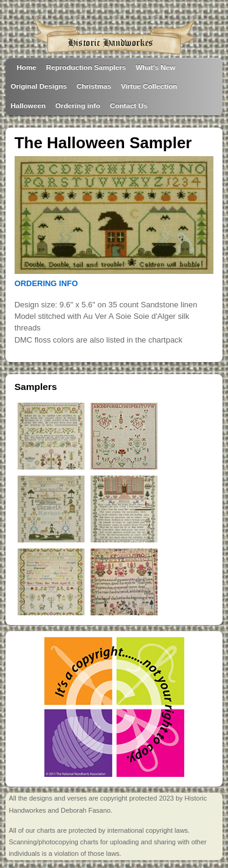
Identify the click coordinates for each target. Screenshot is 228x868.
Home (26, 67)
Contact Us (129, 105)
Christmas (94, 86)
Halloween (28, 105)
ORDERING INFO (46, 283)
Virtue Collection (149, 86)
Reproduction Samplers (86, 67)
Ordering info (78, 105)
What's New (155, 67)
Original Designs (39, 86)
